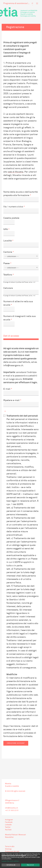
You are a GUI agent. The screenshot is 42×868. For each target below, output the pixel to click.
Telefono (8, 275)
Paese (6, 263)
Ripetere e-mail (11, 400)
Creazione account (16, 743)
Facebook (9, 822)
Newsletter (9, 837)
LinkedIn (8, 825)
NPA (6, 229)
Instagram (9, 820)
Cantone (8, 252)
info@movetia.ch (11, 808)
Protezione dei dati (12, 851)
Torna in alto (10, 847)
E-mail (7, 389)
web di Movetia (16, 172)
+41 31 (8, 810)
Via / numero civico (13, 207)
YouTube (8, 830)
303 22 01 (15, 810)
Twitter (8, 827)
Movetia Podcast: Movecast (15, 835)
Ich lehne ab (11, 865)
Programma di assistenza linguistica (17, 3)
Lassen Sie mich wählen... (11, 861)
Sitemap (8, 849)
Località (8, 241)
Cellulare (8, 288)
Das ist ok (30, 865)
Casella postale (11, 218)
